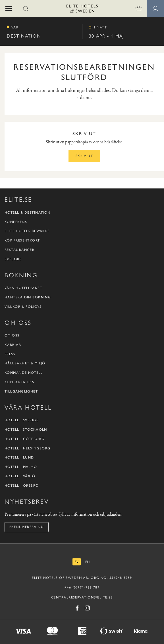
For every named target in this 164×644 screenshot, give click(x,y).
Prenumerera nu (27, 527)
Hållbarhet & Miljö (25, 364)
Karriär (13, 345)
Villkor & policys (23, 307)
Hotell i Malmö (21, 467)
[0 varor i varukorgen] (138, 9)
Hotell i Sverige (21, 420)
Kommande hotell (24, 373)
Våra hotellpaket (23, 288)
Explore (13, 259)
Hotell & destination (28, 212)
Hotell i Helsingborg (28, 448)
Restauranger (19, 250)
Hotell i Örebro (22, 486)
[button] (9, 9)
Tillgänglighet (21, 391)
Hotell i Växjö (20, 476)
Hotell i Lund (19, 458)
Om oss (12, 336)
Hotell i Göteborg (24, 439)
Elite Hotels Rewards (27, 231)
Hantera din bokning (28, 297)
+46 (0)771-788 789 (82, 587)
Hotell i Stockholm (26, 430)
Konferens (16, 222)
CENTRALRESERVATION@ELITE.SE (82, 598)
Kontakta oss (19, 382)
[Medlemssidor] (155, 9)
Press (10, 354)
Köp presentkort (22, 241)
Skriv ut (84, 156)
